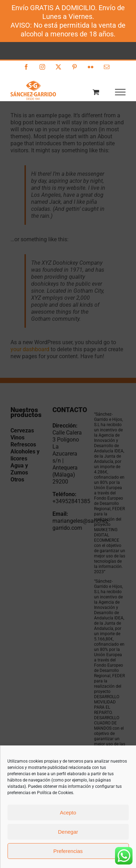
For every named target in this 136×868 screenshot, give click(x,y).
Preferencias (68, 851)
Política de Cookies (55, 793)
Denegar (68, 832)
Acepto (68, 813)
